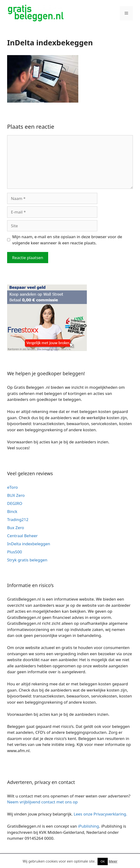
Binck (12, 511)
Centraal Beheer (22, 536)
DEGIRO (15, 503)
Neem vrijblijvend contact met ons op (42, 802)
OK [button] (103, 861)
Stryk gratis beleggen (27, 560)
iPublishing (89, 826)
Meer (113, 861)
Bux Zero (16, 528)
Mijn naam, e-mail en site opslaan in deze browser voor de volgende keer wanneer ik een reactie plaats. (67, 240)
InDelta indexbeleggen (29, 544)
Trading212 (18, 519)
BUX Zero (16, 495)
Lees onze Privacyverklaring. (100, 814)
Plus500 (15, 552)
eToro (12, 487)
